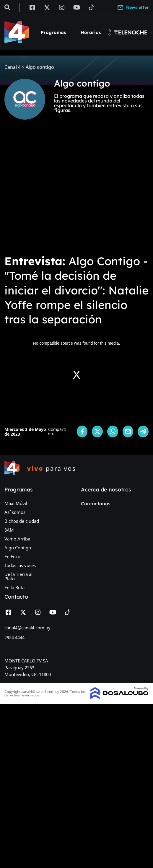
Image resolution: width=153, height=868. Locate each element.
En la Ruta (14, 587)
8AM (9, 530)
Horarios (91, 32)
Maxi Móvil (16, 503)
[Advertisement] (55, 191)
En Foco (12, 556)
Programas (53, 32)
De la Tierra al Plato (18, 576)
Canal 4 (13, 67)
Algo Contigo (18, 548)
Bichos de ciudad (22, 521)
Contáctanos (96, 504)
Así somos (15, 512)
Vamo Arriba (17, 539)
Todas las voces (20, 565)
